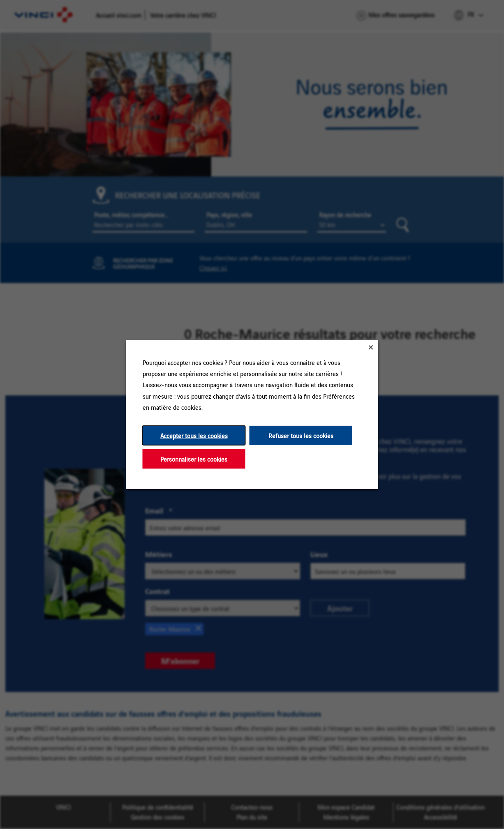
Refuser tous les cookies (301, 435)
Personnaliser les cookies (194, 459)
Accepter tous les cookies (194, 435)
